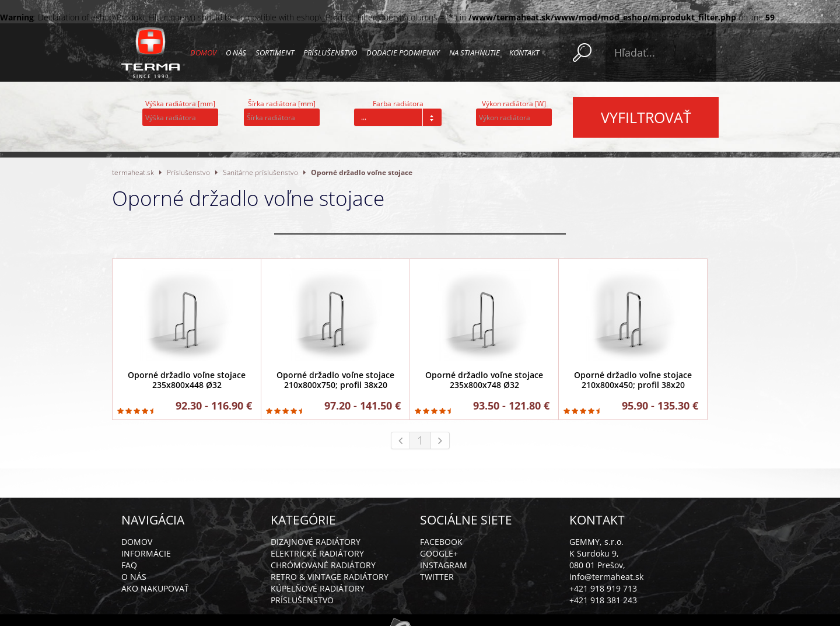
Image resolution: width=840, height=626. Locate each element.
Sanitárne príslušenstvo (260, 172)
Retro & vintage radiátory (330, 577)
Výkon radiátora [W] (514, 104)
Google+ (439, 553)
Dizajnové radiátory (316, 542)
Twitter (437, 577)
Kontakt (524, 53)
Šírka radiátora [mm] (282, 104)
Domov (203, 53)
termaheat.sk (133, 172)
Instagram (444, 565)
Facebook (441, 542)
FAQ (129, 565)
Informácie (146, 553)
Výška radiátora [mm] (180, 104)
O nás (236, 53)
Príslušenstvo (330, 53)
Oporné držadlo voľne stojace (362, 172)
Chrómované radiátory (323, 565)
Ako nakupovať (155, 588)
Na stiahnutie (475, 53)
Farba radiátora (398, 104)
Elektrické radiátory (317, 553)
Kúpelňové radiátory (318, 588)
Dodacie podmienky (403, 53)
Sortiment (275, 53)
